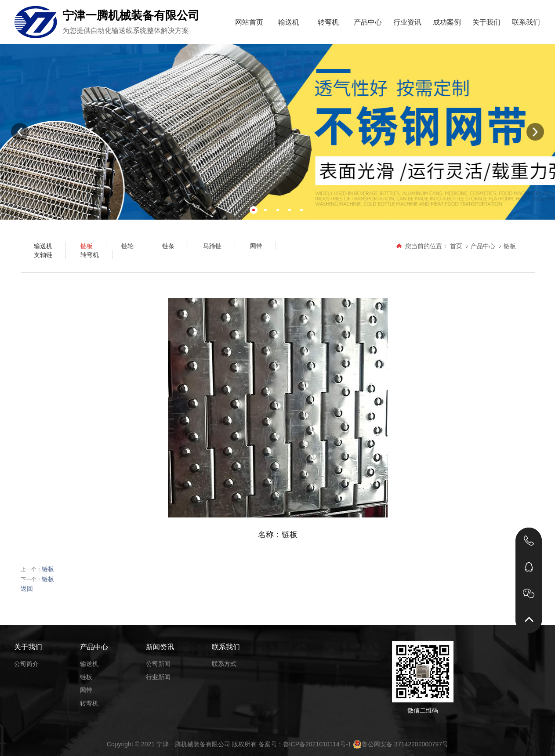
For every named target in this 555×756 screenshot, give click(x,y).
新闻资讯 (160, 647)
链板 (510, 246)
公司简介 (26, 664)
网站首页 (249, 22)
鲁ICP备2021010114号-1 (317, 744)
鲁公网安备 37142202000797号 (401, 744)
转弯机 (328, 22)
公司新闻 (158, 664)
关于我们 (486, 22)
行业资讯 (407, 22)
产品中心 (368, 22)
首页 (456, 246)
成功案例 (447, 22)
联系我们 (526, 22)
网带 (86, 690)
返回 (27, 589)
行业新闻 (158, 677)
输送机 (289, 22)
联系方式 (224, 664)
